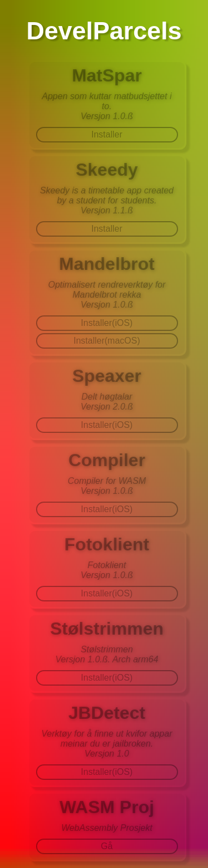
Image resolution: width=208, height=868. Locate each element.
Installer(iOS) (107, 323)
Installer (106, 134)
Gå (107, 846)
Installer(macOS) (106, 341)
